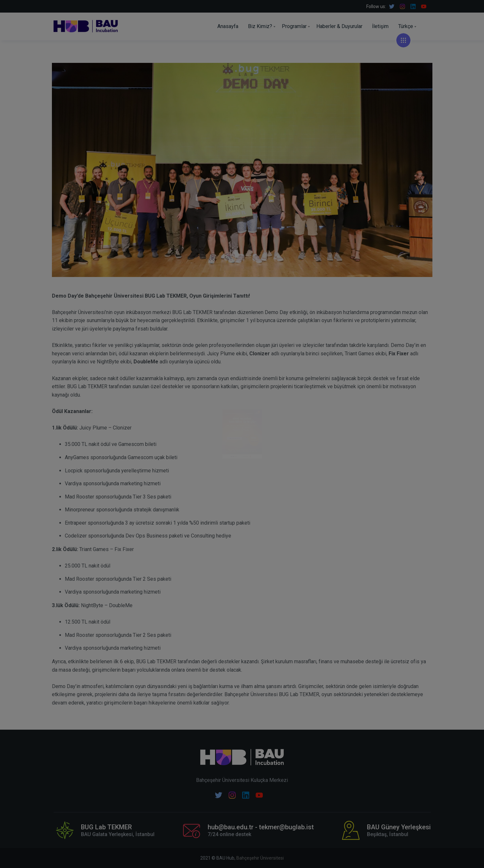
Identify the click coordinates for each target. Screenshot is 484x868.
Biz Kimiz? (260, 26)
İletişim (380, 26)
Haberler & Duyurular (339, 26)
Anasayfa (228, 26)
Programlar (294, 26)
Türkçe (406, 26)
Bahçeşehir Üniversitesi (260, 858)
